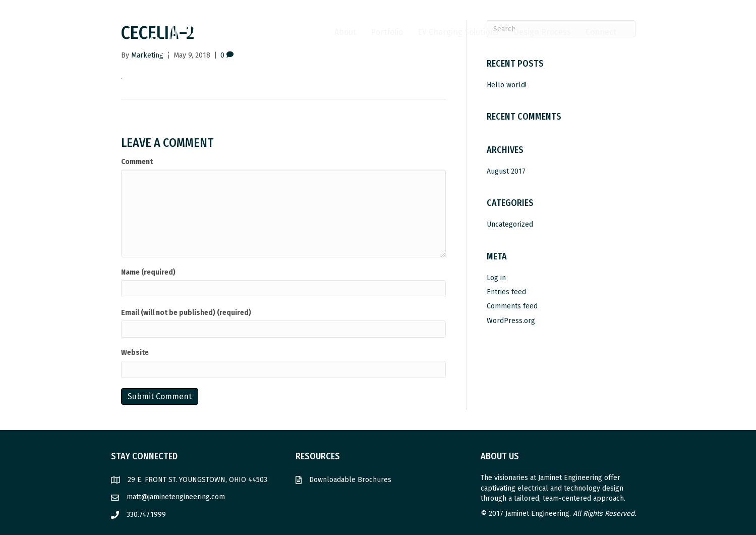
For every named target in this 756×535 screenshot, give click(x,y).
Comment (137, 162)
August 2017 (506, 171)
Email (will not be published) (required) (186, 313)
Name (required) (148, 272)
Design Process (542, 32)
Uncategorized (510, 224)
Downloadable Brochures (350, 480)
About (345, 32)
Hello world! (507, 85)
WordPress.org (511, 321)
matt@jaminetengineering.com (176, 497)
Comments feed (512, 306)
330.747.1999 (146, 515)
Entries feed (506, 292)
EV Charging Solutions (458, 32)
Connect (601, 32)
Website (135, 353)
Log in (496, 278)
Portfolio (387, 32)
